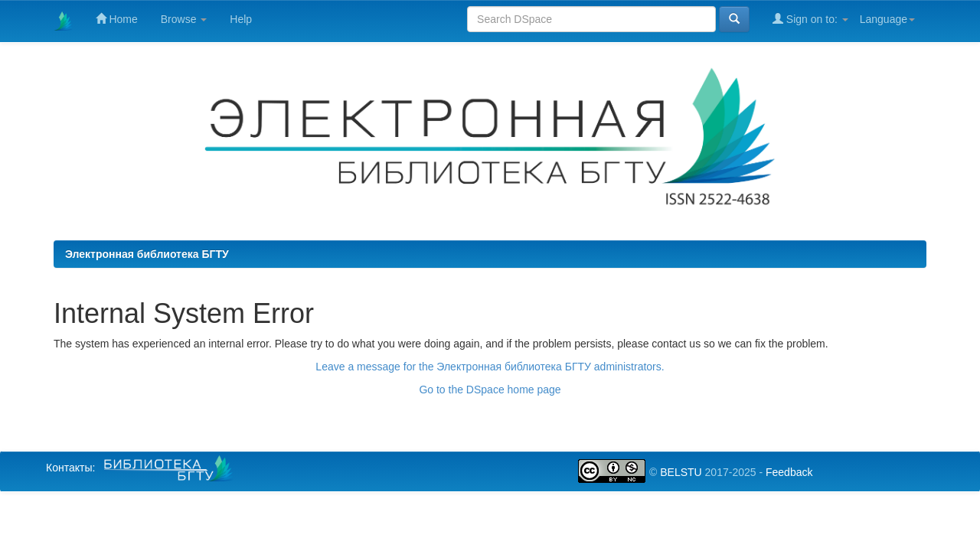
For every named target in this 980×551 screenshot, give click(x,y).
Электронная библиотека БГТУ (147, 254)
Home (117, 19)
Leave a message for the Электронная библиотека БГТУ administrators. (490, 367)
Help (241, 19)
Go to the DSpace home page (490, 390)
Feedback (789, 472)
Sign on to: (810, 19)
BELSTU (681, 472)
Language (887, 19)
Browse (184, 19)
